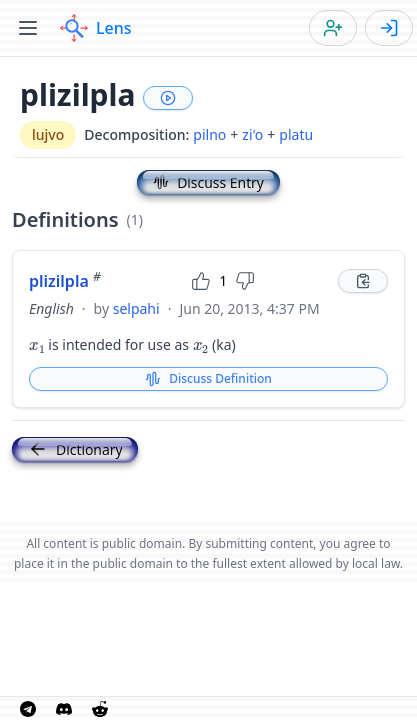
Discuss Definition (208, 378)
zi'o (252, 134)
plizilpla (65, 281)
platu (296, 134)
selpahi (136, 308)
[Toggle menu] (28, 28)
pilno (209, 134)
